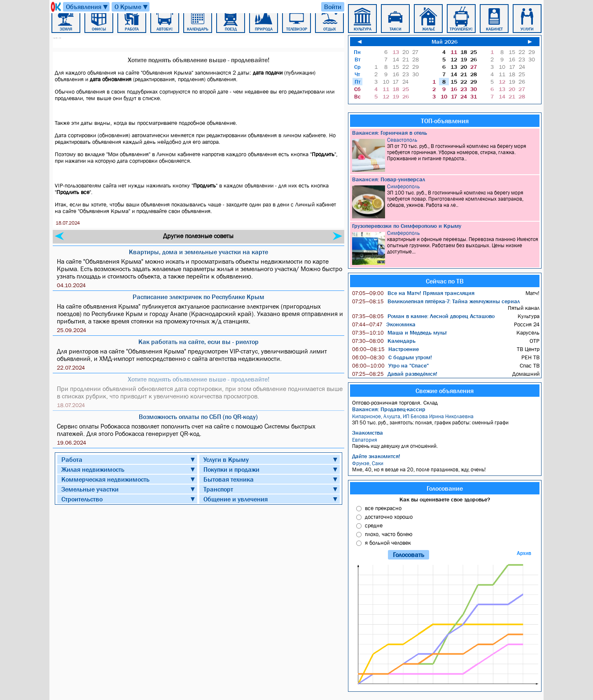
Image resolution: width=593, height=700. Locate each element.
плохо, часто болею (389, 534)
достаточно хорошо (389, 517)
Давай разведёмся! (395, 374)
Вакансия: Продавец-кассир (389, 409)
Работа (72, 459)
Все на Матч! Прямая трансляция (413, 293)
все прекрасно (383, 508)
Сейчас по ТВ (445, 281)
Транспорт (218, 489)
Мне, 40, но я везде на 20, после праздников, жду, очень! (446, 466)
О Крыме (132, 7)
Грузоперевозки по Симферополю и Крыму (407, 226)
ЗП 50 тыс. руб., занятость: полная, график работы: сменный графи (446, 419)
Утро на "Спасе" (390, 365)
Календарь (384, 341)
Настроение (385, 349)
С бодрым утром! (392, 357)
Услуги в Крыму (226, 459)
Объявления (87, 7)
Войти (333, 7)
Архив (524, 553)
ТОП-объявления (445, 121)
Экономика (384, 324)
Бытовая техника (229, 479)
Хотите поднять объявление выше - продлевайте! (198, 379)
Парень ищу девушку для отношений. (446, 443)
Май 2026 (445, 42)
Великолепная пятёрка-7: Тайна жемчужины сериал (436, 301)
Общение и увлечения (236, 499)
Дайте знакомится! (376, 456)
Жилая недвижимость (93, 469)
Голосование (445, 488)
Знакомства (368, 433)
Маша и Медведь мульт (399, 332)
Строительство (82, 499)
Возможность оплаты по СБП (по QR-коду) (198, 417)
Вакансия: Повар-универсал (389, 179)
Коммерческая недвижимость (105, 479)
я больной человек (388, 543)
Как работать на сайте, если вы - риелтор (198, 342)
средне (374, 525)
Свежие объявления (445, 391)
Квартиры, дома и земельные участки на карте (198, 252)
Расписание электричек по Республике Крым (198, 297)
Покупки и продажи (231, 469)
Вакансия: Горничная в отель (390, 133)
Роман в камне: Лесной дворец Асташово (423, 316)
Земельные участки (90, 489)
